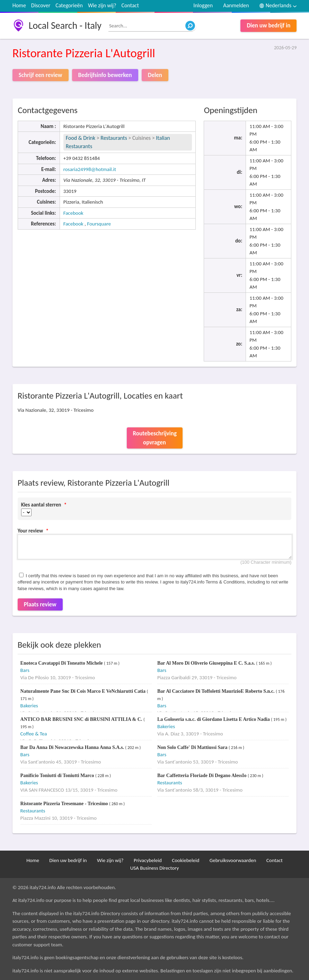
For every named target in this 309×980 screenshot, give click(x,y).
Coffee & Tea (34, 734)
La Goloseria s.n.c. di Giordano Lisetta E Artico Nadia (214, 719)
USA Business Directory (155, 868)
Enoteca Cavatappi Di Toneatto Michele (62, 663)
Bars (25, 670)
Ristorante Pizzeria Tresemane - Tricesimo (65, 804)
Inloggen (203, 5)
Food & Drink (81, 138)
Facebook (73, 213)
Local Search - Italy (65, 25)
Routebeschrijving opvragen (155, 438)
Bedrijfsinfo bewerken (105, 75)
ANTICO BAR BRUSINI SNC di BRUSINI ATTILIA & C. (82, 719)
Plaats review (40, 604)
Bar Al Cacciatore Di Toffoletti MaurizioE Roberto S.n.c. (217, 691)
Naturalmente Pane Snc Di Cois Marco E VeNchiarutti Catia (84, 691)
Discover (41, 5)
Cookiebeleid (186, 860)
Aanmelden (236, 5)
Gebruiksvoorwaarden (233, 860)
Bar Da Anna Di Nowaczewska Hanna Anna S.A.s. (73, 747)
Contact (130, 5)
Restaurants (114, 138)
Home (19, 5)
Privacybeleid (148, 860)
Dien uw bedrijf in (268, 25)
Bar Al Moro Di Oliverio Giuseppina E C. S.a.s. (207, 663)
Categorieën (69, 5)
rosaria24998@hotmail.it (90, 169)
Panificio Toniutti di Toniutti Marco (58, 776)
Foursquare (99, 224)
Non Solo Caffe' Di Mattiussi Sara (193, 747)
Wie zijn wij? (102, 5)
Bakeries (29, 706)
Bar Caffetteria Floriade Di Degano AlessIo (202, 776)
